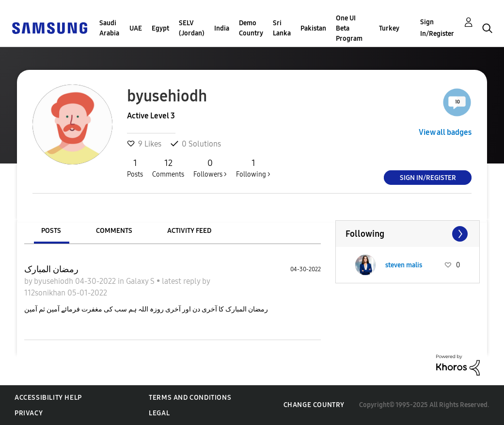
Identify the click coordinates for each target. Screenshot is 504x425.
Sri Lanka (282, 28)
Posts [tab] (51, 231)
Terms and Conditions (190, 398)
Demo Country (251, 28)
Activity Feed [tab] (189, 231)
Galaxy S (141, 281)
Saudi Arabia (109, 28)
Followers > (210, 168)
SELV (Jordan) (192, 28)
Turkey (389, 28)
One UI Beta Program (349, 28)
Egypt (160, 28)
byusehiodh (55, 281)
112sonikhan (46, 293)
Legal (159, 413)
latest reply (182, 281)
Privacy (29, 413)
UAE (136, 28)
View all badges (445, 132)
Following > (253, 168)
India (222, 28)
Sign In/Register (437, 28)
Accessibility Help (48, 398)
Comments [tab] (114, 231)
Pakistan (313, 28)
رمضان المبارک (51, 269)
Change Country (314, 405)
